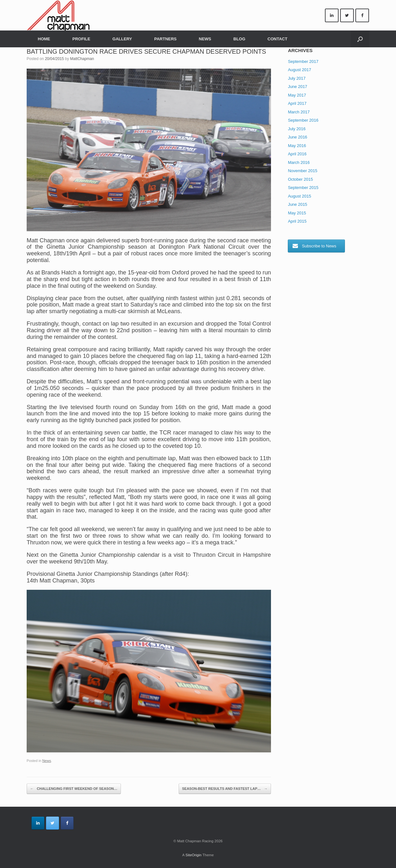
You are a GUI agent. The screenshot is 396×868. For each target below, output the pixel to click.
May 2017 (297, 95)
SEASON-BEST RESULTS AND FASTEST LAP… (225, 789)
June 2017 (297, 87)
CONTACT (277, 39)
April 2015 (297, 221)
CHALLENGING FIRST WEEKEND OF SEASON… (74, 789)
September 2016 (303, 120)
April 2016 (297, 154)
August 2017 (299, 70)
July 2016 (297, 129)
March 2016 (299, 162)
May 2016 (297, 146)
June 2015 (297, 204)
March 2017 (299, 112)
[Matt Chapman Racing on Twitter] (347, 15)
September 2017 (303, 61)
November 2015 (303, 171)
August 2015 (299, 196)
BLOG (240, 39)
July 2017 (297, 78)
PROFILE (81, 39)
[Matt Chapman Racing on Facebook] (362, 15)
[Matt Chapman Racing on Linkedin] (332, 15)
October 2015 (300, 179)
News (47, 761)
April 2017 (297, 103)
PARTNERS (165, 39)
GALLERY (122, 39)
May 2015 (297, 213)
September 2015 (303, 188)
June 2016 (297, 137)
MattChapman (82, 59)
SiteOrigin (193, 855)
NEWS (205, 39)
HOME (44, 39)
